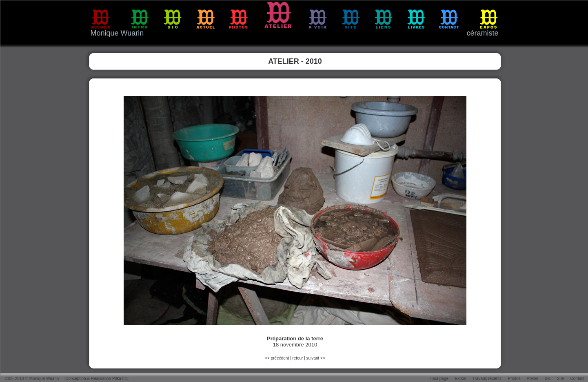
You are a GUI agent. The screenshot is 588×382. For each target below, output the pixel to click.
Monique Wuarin (44, 379)
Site (560, 379)
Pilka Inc (120, 379)
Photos (514, 379)
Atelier (533, 379)
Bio (548, 379)
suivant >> (316, 358)
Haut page (439, 379)
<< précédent (277, 358)
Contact (577, 379)
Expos (461, 379)
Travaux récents (487, 379)
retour (297, 358)
